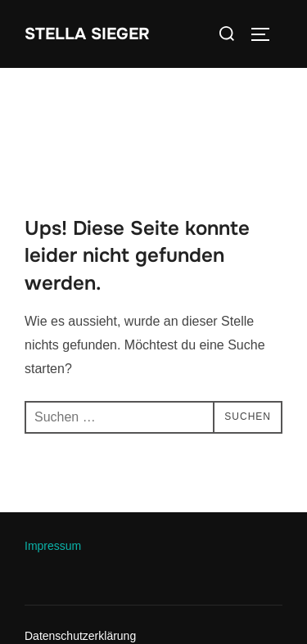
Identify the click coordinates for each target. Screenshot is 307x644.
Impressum (53, 546)
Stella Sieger (87, 34)
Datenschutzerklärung (80, 636)
